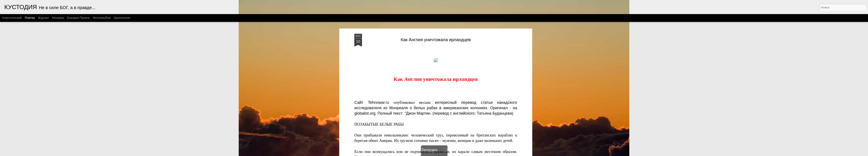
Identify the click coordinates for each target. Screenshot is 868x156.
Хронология (122, 18)
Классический (12, 18)
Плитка (30, 18)
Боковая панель (79, 18)
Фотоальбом (102, 18)
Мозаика (58, 18)
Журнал (43, 18)
